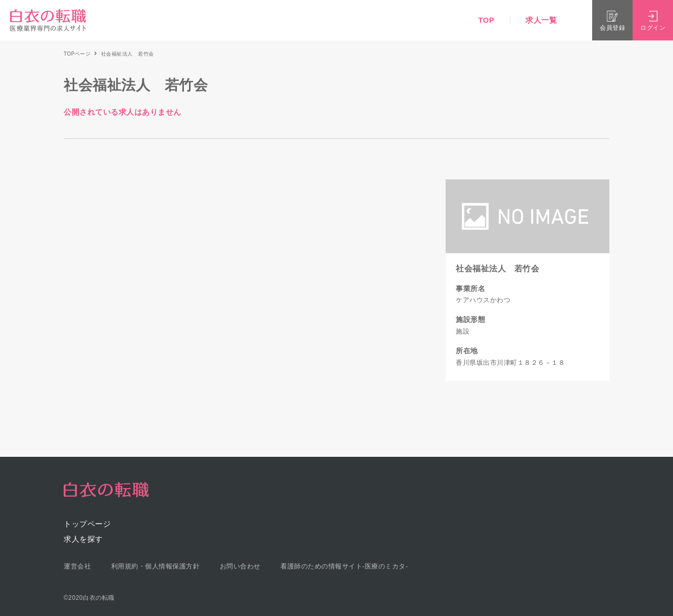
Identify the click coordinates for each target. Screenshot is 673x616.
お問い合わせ (240, 566)
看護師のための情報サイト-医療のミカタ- (344, 566)
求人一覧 (541, 20)
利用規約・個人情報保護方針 (156, 566)
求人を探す (83, 539)
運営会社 (77, 566)
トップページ (87, 524)
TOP (486, 20)
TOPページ (77, 54)
